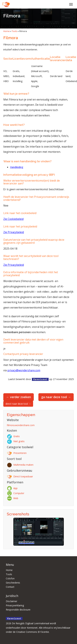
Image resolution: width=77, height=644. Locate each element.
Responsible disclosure (18, 610)
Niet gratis (16, 441)
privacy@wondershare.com (24, 370)
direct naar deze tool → (18, 404)
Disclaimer (12, 601)
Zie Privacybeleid (14, 232)
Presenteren (17, 453)
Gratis (14, 436)
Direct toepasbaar (20, 476)
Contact (10, 587)
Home (7, 31)
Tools (14, 31)
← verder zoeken (19, 397)
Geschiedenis (13, 583)
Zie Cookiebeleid (13, 219)
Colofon (10, 578)
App (13, 488)
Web (13, 498)
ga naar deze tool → (56, 397)
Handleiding (17, 167)
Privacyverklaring (15, 605)
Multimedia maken (21, 465)
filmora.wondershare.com (21, 425)
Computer (16, 493)
